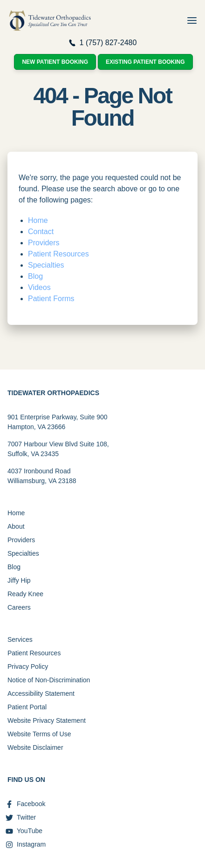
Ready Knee (25, 594)
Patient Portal (27, 707)
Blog (35, 276)
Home (38, 220)
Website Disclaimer (35, 747)
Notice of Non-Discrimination (49, 680)
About (16, 526)
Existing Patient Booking (145, 62)
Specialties (46, 265)
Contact (41, 232)
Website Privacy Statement (47, 720)
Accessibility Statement (41, 693)
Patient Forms (51, 299)
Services (20, 639)
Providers (44, 243)
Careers (19, 607)
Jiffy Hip (19, 580)
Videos (39, 287)
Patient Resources (58, 254)
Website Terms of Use (39, 734)
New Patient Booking (55, 62)
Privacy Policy (28, 666)
